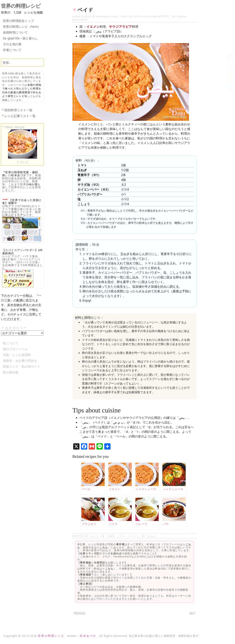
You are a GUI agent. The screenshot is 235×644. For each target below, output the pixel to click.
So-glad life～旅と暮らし (20, 38)
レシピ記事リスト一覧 (20, 116)
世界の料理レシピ (21, 6)
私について (11, 343)
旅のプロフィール (15, 349)
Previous (80, 613)
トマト (121, 536)
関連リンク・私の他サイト (22, 366)
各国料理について (15, 32)
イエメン (93, 27)
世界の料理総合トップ (18, 21)
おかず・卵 (98, 536)
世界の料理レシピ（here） (22, 27)
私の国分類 (11, 372)
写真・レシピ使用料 (17, 355)
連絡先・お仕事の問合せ (20, 361)
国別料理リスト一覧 (18, 110)
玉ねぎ (152, 536)
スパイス (134, 536)
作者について (12, 50)
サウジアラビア (121, 27)
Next (193, 613)
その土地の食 (12, 44)
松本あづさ (19, 175)
